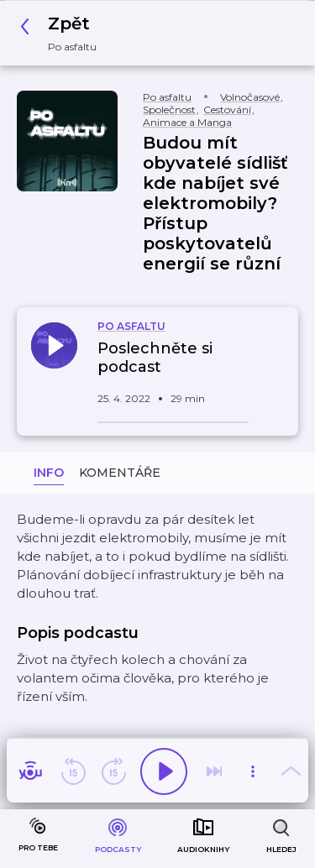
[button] (63, 33)
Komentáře (120, 473)
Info (49, 473)
